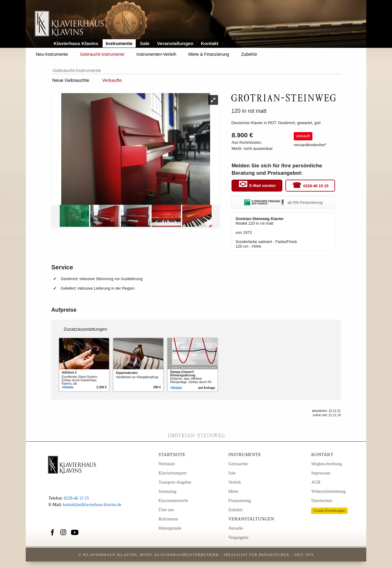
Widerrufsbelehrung (328, 491)
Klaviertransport (173, 473)
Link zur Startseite (69, 24)
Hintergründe (170, 528)
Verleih (234, 482)
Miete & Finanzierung (209, 54)
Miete (233, 491)
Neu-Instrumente (52, 54)
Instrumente (119, 43)
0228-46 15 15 (316, 186)
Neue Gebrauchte (71, 80)
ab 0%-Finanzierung (283, 202)
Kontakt (210, 43)
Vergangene (238, 537)
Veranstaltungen (175, 43)
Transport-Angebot (175, 482)
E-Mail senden (262, 186)
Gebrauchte (238, 464)
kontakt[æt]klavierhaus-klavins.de (92, 505)
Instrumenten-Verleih (156, 54)
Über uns (166, 510)
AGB (316, 482)
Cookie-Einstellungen (329, 511)
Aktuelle (236, 528)
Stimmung (168, 491)
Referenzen (168, 519)
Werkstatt (167, 464)
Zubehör (249, 54)
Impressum (321, 473)
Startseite (172, 455)
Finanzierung (239, 501)
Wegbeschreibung (326, 464)
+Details (68, 387)
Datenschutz (322, 501)
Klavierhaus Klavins (76, 43)
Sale (145, 43)
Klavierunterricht (173, 501)
